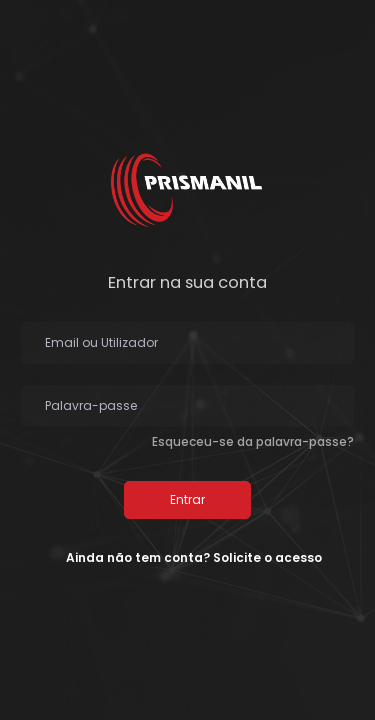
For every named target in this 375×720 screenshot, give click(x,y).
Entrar (187, 499)
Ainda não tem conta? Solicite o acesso (194, 557)
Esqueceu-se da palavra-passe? (253, 441)
